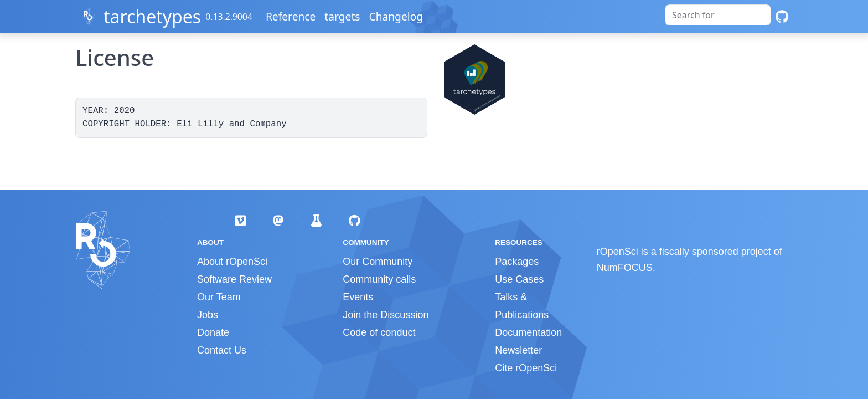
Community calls (379, 279)
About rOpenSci (232, 262)
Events (358, 297)
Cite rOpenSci (526, 368)
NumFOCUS (625, 268)
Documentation (528, 332)
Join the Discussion (386, 315)
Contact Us (222, 350)
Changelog (396, 16)
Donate (213, 332)
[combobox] (718, 15)
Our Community (378, 262)
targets (342, 16)
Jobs (208, 315)
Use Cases (519, 279)
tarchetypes (152, 16)
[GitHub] (782, 16)
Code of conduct (379, 332)
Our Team (219, 297)
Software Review (234, 279)
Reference (291, 16)
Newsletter (518, 350)
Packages (517, 262)
